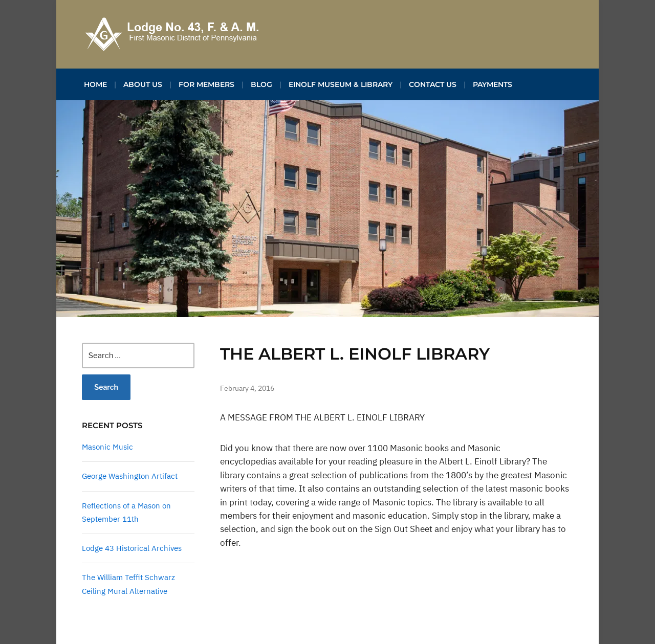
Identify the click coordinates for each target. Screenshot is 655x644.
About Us (143, 84)
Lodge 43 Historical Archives (132, 548)
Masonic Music (107, 447)
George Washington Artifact (130, 476)
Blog (261, 84)
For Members (206, 84)
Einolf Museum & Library (341, 84)
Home (95, 84)
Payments (493, 84)
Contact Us (433, 84)
